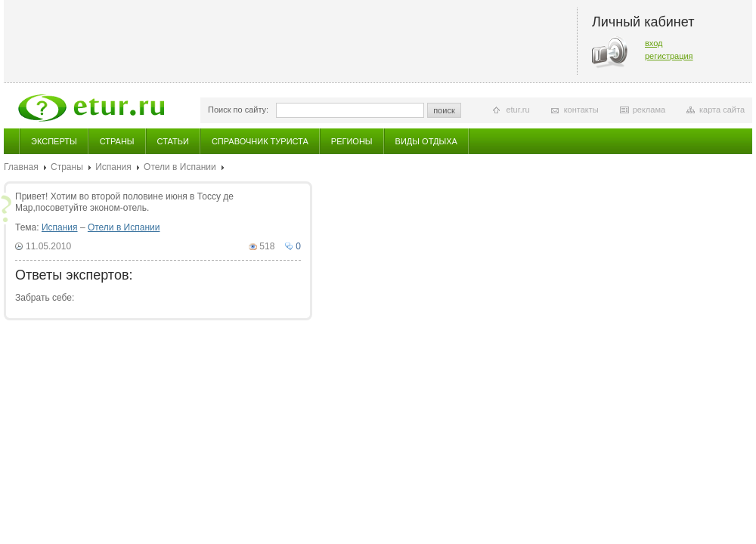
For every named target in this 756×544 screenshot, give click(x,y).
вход (654, 43)
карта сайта (722, 110)
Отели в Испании (180, 167)
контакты (581, 110)
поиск (444, 110)
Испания (113, 167)
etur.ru (517, 110)
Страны (117, 141)
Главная (21, 167)
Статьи (173, 141)
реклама (649, 110)
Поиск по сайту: (238, 110)
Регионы (352, 141)
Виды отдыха (426, 141)
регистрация (669, 56)
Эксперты (54, 141)
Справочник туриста (260, 141)
